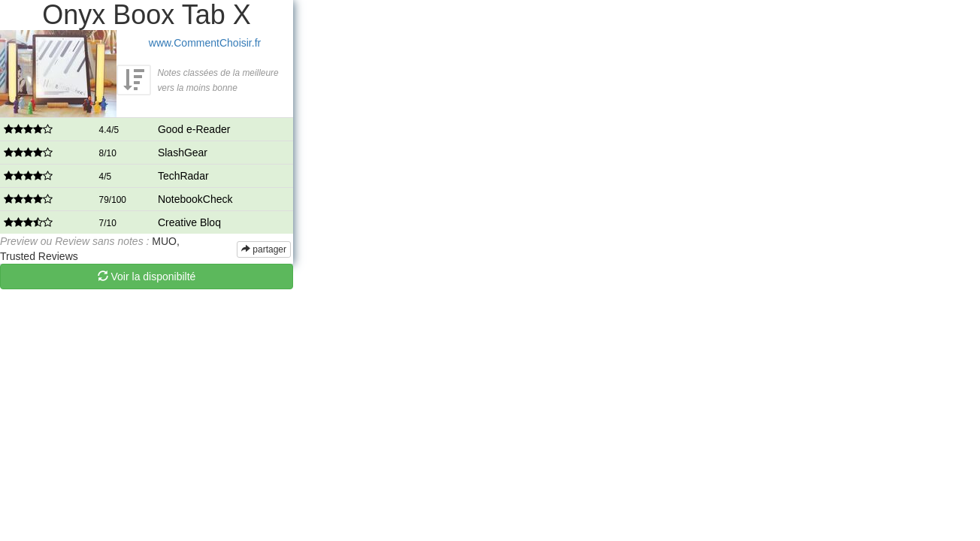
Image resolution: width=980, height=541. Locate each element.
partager (264, 249)
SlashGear (183, 153)
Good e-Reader (194, 129)
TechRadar (183, 176)
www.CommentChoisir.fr (205, 43)
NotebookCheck (195, 199)
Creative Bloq (189, 222)
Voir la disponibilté (147, 277)
